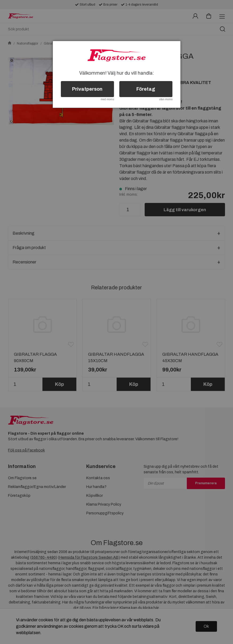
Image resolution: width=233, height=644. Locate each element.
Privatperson (87, 89)
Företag (146, 89)
